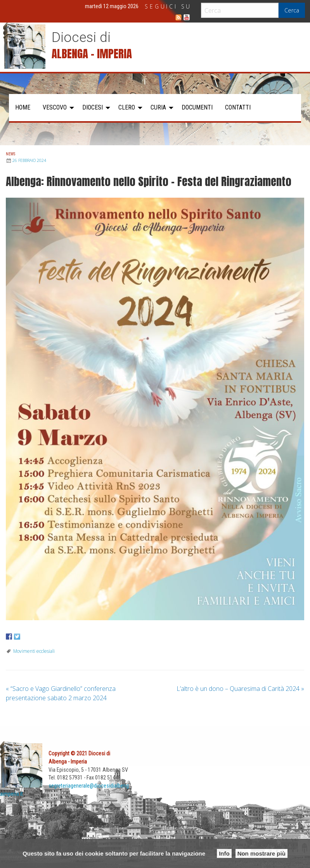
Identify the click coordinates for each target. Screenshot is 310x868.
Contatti (238, 107)
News (10, 154)
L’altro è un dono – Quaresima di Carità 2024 (240, 689)
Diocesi (93, 107)
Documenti (197, 107)
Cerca (292, 10)
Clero (127, 107)
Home (23, 107)
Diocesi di (81, 37)
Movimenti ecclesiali (34, 651)
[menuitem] (23, 108)
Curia (158, 107)
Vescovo (55, 107)
